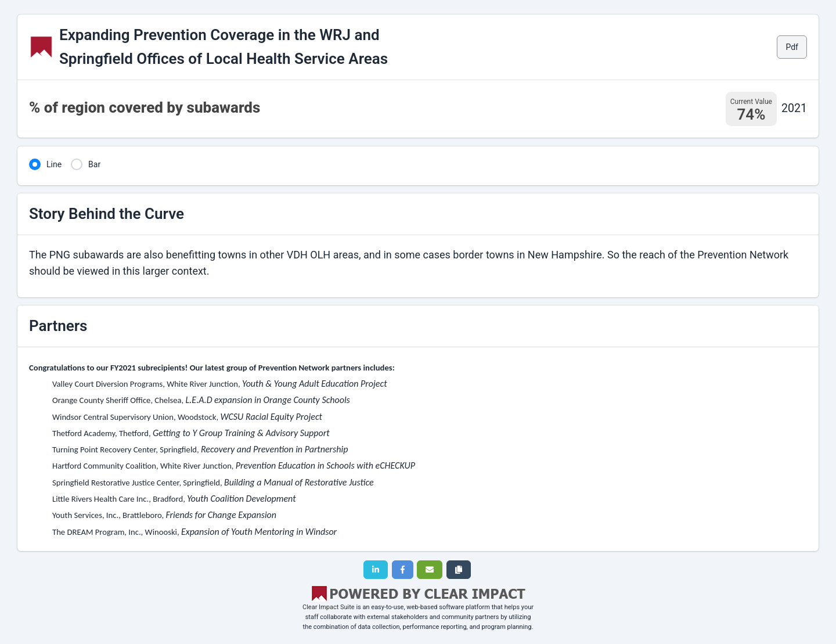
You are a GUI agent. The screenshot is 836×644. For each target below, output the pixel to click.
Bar (94, 164)
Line (54, 164)
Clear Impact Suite (329, 607)
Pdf (792, 47)
